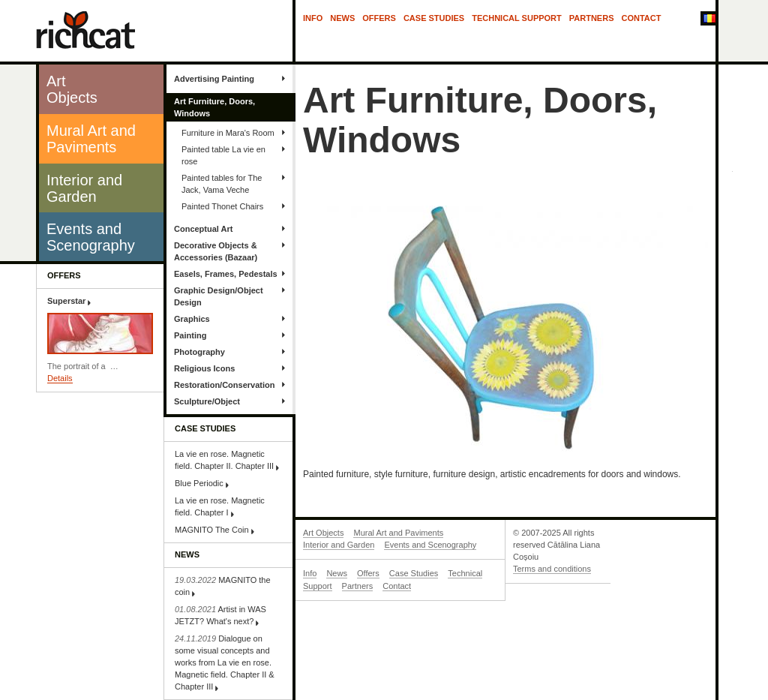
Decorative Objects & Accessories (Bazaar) (216, 251)
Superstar (66, 301)
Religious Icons (204, 368)
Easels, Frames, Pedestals (226, 274)
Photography (199, 352)
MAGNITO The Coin (212, 530)
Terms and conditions (552, 569)
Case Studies (434, 18)
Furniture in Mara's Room (228, 133)
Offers (379, 18)
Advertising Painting (214, 79)
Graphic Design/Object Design (219, 296)
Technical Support (517, 18)
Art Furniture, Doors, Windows (214, 107)
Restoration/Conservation (224, 385)
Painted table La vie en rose (223, 155)
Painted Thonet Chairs (222, 206)
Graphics (192, 319)
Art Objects (323, 533)
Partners (592, 18)
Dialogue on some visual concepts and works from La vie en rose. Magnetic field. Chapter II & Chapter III (225, 662)
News (342, 18)
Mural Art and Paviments (398, 533)
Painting (190, 335)
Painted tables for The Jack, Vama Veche (222, 184)
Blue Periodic (199, 483)
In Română (708, 20)
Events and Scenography (430, 545)
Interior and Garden (339, 545)
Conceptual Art (203, 229)
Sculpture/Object (207, 401)
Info (313, 18)
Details (60, 378)
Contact (642, 18)
